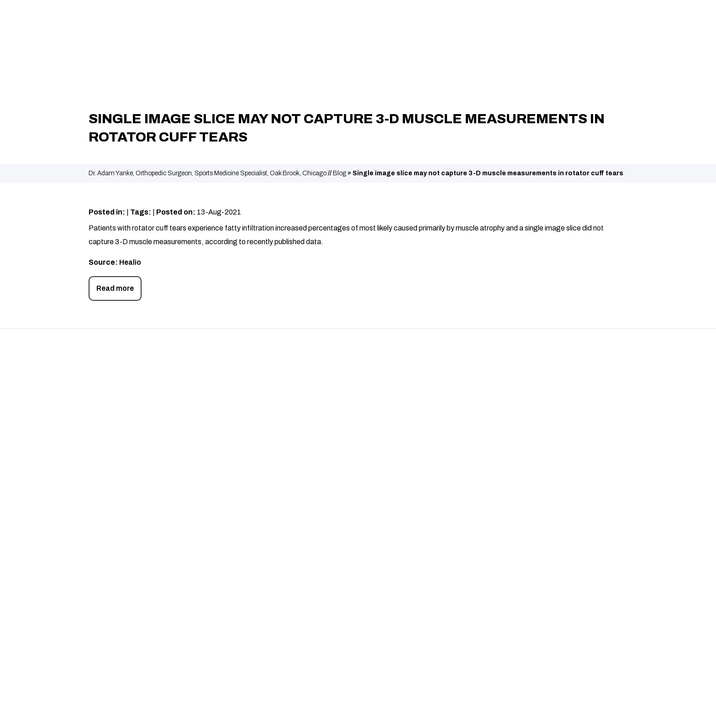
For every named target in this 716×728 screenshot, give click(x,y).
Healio (130, 262)
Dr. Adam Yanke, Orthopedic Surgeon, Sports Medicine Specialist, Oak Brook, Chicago (208, 173)
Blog (340, 173)
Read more (115, 288)
